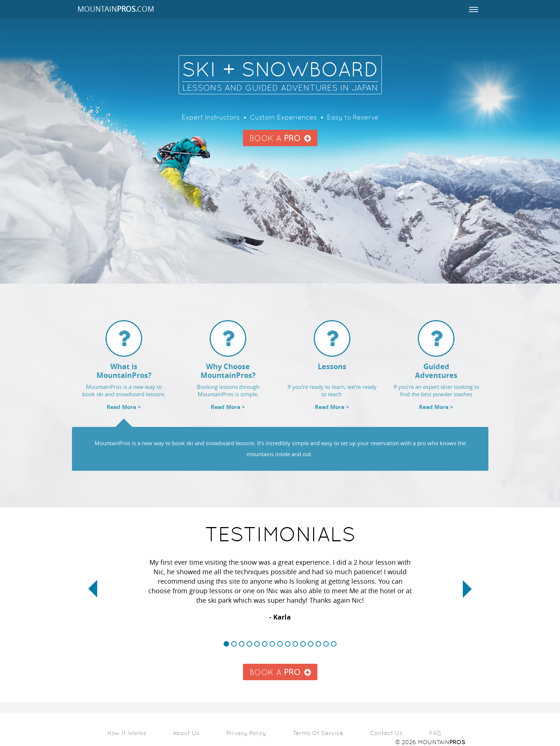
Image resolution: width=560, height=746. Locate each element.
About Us (186, 733)
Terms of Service (318, 733)
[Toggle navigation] (474, 10)
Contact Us (386, 733)
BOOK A (280, 138)
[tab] (124, 370)
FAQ (435, 733)
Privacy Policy (246, 733)
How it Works (127, 733)
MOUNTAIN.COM (116, 9)
